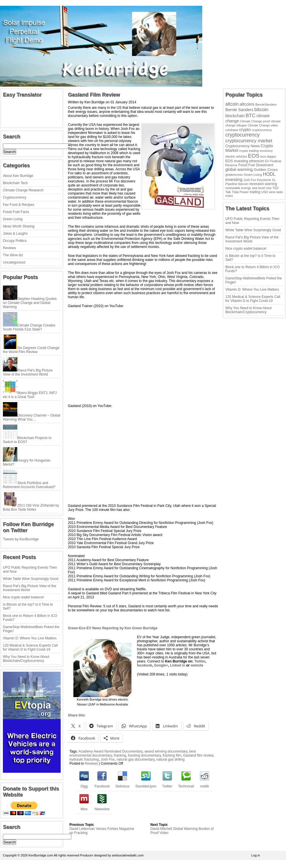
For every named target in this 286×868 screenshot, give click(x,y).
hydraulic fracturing (84, 759)
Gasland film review (198, 755)
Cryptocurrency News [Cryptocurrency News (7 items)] (243, 146)
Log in (256, 855)
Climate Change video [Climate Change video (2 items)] (263, 125)
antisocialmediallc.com (128, 855)
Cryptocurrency (15, 197)
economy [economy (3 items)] (266, 151)
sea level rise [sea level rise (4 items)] (262, 188)
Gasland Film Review (94, 95)
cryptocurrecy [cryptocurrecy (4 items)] (262, 130)
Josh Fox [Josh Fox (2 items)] (250, 180)
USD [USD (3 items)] (265, 192)
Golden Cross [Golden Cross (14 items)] (266, 170)
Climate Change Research (23, 190)
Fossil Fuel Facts (16, 212)
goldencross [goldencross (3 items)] (234, 175)
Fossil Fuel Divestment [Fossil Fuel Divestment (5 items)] (256, 165)
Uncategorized (14, 262)
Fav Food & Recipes (19, 205)
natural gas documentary (136, 759)
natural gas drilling (170, 759)
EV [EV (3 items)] (267, 161)
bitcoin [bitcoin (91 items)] (261, 110)
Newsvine (102, 807)
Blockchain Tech (15, 183)
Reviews (9, 248)
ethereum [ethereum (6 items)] (257, 161)
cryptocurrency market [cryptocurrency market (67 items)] (249, 141)
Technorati (186, 784)
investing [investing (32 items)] (234, 179)
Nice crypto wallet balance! (24, 597)
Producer (87, 855)
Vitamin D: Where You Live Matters (30, 638)
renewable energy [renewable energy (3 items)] (238, 188)
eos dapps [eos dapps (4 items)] (268, 156)
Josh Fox (108, 759)
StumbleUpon (146, 784)
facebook (145, 665)
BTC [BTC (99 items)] (250, 115)
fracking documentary (144, 755)
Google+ (161, 665)
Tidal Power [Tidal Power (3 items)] (240, 192)
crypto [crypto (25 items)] (245, 130)
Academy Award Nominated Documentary (111, 751)
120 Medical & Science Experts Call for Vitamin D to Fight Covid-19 (30, 647)
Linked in (178, 665)
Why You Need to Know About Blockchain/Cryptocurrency (26, 659)
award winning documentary (166, 751)
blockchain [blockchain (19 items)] (235, 116)
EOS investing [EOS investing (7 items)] (237, 161)
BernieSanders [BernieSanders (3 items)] (266, 104)
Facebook (102, 784)
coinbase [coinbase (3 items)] (232, 130)
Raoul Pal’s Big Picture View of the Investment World (29, 588)
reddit (205, 784)
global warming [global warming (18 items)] (239, 169)
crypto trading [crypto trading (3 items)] (249, 151)
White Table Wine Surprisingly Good (31, 579)
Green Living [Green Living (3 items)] (253, 175)
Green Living (13, 219)
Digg (84, 784)
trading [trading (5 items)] (255, 192)
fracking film (172, 755)
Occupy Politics (15, 241)
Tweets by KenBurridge (21, 539)
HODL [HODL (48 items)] (269, 174)
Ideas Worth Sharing (19, 226)
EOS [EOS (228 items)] (254, 156)
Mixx (84, 807)
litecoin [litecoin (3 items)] (243, 184)
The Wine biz (13, 255)
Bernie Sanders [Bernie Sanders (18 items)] (239, 110)
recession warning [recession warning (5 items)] (263, 184)
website (197, 665)
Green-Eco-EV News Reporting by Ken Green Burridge (113, 628)
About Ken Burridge (18, 176)
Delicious (123, 784)
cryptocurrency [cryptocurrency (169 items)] (243, 135)
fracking (120, 755)
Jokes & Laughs (15, 234)
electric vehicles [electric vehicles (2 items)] (236, 156)
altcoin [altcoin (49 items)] (232, 104)
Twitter (199, 661)
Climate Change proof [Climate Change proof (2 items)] (255, 121)
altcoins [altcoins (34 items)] (247, 104)
